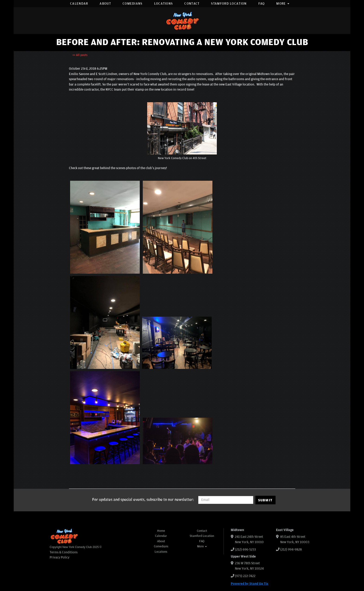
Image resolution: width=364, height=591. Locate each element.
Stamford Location (229, 4)
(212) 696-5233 (245, 550)
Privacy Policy (60, 557)
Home (161, 531)
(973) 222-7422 (245, 576)
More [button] (283, 4)
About (105, 4)
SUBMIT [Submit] (265, 500)
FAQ (262, 4)
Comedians (133, 4)
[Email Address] (226, 500)
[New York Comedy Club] (182, 21)
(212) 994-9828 (291, 550)
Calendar (79, 4)
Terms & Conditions (64, 552)
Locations (164, 4)
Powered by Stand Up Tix (250, 584)
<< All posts (80, 55)
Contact (192, 4)
